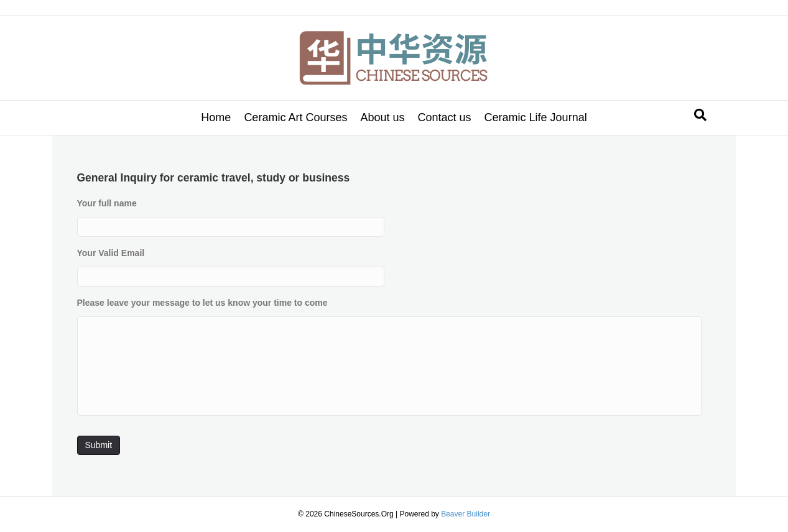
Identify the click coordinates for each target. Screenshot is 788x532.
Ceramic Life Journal (536, 117)
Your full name (107, 203)
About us (382, 117)
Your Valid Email (111, 253)
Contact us (445, 117)
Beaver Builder (466, 514)
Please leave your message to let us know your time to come (202, 303)
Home (216, 117)
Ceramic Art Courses (295, 117)
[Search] (700, 115)
